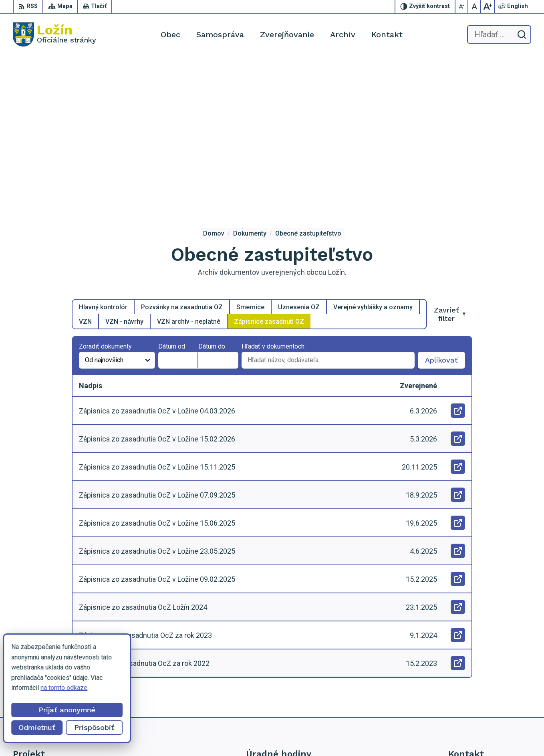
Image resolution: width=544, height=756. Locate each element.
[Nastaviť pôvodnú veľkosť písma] (475, 6)
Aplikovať (445, 210)
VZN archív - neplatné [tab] (189, 168)
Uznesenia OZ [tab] (299, 154)
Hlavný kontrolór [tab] (103, 154)
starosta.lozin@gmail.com (484, 698)
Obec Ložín (414, 735)
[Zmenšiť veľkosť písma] (462, 6)
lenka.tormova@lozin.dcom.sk (490, 689)
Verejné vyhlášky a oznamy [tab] (373, 154)
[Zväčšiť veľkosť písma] (488, 6)
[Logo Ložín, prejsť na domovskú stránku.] (54, 34)
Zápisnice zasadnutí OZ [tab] (269, 168)
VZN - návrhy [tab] (124, 168)
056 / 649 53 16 (471, 680)
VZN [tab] (85, 168)
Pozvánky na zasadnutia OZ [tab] (182, 154)
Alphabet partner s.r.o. (314, 735)
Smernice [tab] (250, 154)
